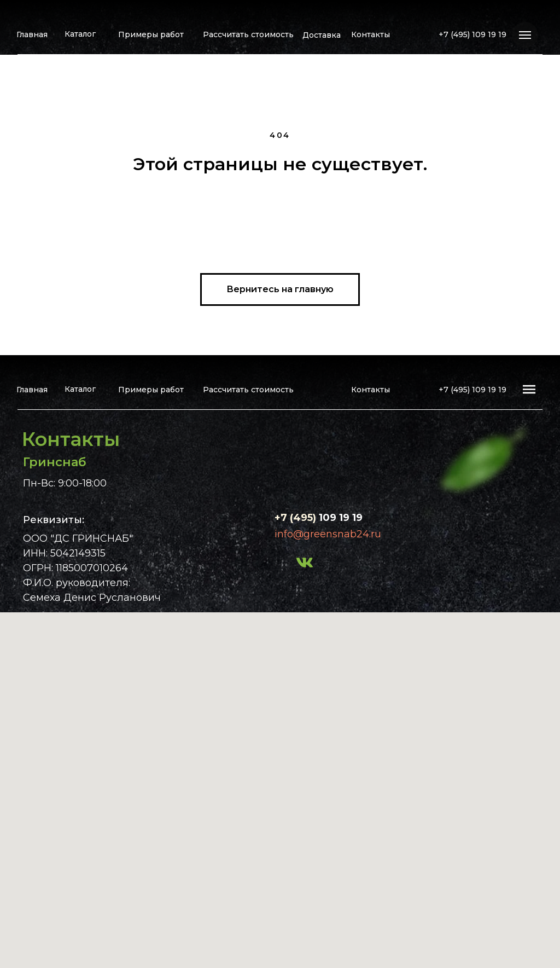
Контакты (371, 34)
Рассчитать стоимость (248, 34)
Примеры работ (151, 34)
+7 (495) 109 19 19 (472, 34)
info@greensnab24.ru (328, 534)
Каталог (80, 34)
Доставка (322, 35)
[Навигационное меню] (525, 35)
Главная (32, 34)
